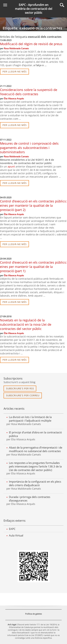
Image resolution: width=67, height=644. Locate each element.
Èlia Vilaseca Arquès (14, 99)
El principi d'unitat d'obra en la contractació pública (35, 434)
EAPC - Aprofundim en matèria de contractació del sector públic (34, 9)
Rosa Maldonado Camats (16, 48)
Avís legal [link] (12, 624)
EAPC (12, 529)
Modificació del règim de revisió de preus (31, 44)
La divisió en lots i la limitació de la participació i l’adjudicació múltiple (30, 419)
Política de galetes (33, 614)
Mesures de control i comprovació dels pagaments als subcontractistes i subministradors (29, 148)
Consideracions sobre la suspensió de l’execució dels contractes (29, 92)
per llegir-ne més (15, 72)
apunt (11, 166)
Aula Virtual (16, 535)
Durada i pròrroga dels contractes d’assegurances (30, 499)
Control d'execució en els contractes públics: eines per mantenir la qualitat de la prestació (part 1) (33, 267)
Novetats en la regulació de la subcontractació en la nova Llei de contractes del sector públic (26, 324)
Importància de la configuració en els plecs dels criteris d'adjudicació (35, 483)
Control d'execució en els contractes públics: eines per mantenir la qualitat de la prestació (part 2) (33, 205)
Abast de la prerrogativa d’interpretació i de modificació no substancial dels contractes (36, 449)
